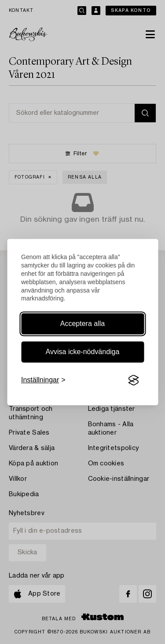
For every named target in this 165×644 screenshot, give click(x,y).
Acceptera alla (82, 324)
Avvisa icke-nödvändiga (83, 352)
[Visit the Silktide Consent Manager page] (133, 381)
